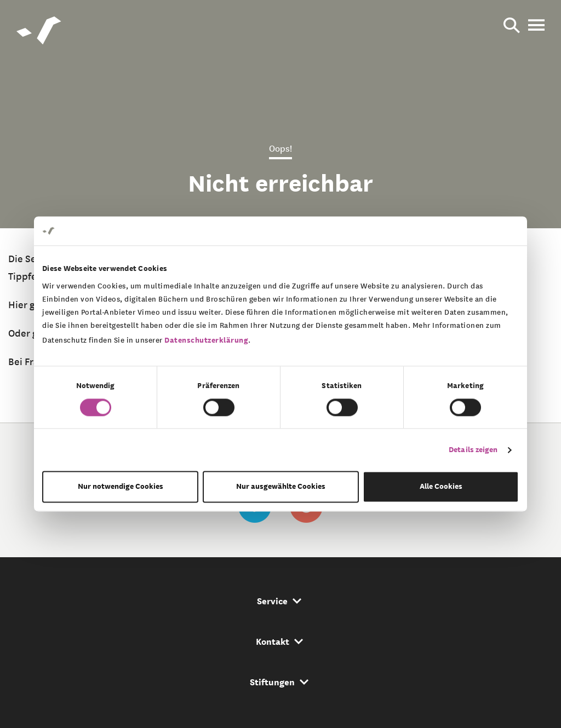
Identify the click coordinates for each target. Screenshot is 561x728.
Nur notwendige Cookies (121, 487)
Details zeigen (473, 450)
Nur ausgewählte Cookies (281, 487)
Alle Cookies (441, 487)
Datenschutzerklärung (206, 340)
